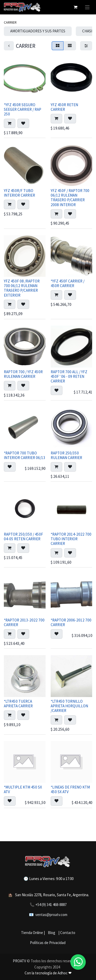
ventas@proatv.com (51, 915)
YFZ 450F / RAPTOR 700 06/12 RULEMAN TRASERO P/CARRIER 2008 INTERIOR (70, 198)
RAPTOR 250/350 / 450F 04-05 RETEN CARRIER (23, 537)
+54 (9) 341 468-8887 (51, 905)
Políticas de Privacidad (48, 943)
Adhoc (63, 973)
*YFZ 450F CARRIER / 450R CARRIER (68, 284)
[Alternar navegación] (87, 7)
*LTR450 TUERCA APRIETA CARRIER (18, 704)
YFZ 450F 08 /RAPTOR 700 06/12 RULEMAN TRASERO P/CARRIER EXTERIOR (22, 288)
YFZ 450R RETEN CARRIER (64, 107)
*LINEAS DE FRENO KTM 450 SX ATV (70, 789)
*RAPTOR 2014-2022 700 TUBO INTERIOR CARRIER (71, 539)
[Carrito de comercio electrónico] (76, 7)
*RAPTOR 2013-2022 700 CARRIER (24, 622)
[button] (10, 123)
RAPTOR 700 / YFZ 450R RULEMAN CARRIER (23, 374)
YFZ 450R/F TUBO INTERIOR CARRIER (19, 193)
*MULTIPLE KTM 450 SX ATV (23, 789)
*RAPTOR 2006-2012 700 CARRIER (71, 622)
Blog (51, 933)
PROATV (19, 961)
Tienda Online (32, 933)
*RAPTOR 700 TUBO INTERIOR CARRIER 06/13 (25, 455)
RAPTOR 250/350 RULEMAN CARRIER (66, 455)
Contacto (68, 933)
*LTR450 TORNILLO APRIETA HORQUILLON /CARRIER (69, 706)
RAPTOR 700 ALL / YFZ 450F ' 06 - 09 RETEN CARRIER (69, 376)
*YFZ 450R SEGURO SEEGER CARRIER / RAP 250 (23, 109)
